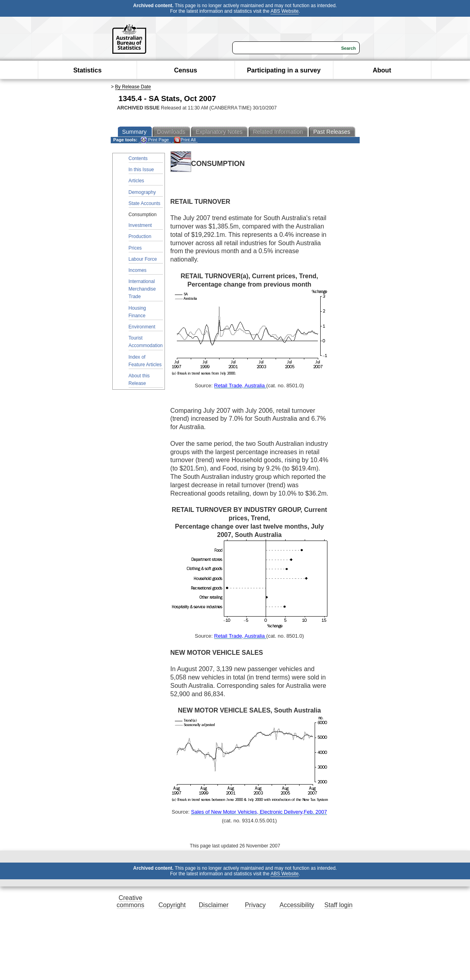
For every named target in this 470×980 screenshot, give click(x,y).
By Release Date (133, 87)
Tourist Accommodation (146, 342)
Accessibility (297, 905)
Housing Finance (137, 312)
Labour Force (143, 259)
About (382, 70)
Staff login (338, 905)
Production (140, 236)
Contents (138, 158)
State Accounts (145, 203)
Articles (136, 181)
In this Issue (141, 170)
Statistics (87, 70)
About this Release (139, 380)
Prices (135, 248)
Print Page (155, 140)
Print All (185, 140)
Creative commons (130, 901)
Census (186, 70)
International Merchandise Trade (142, 289)
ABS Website (284, 11)
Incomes (138, 270)
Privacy (255, 905)
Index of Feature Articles (145, 361)
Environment (142, 327)
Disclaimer (214, 905)
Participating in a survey (284, 70)
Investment (140, 225)
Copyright (172, 905)
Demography (142, 192)
